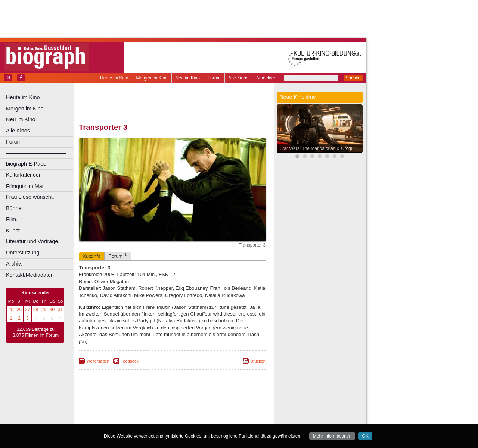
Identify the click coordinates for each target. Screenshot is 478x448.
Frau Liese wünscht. (30, 197)
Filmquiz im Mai (25, 186)
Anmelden (266, 78)
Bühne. (15, 208)
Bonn (131, 419)
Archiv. (14, 264)
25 (11, 310)
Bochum (115, 419)
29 (44, 310)
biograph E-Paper (27, 164)
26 (19, 310)
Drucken (258, 361)
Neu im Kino (188, 78)
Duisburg (227, 419)
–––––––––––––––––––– (36, 153)
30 (52, 310)
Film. (12, 219)
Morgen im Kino (152, 78)
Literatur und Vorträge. (33, 241)
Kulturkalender (23, 175)
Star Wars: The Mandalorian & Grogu (316, 148)
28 (36, 310)
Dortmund (182, 419)
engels (150, 412)
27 (27, 310)
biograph (112, 412)
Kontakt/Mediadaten (30, 275)
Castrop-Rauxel (154, 419)
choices (132, 412)
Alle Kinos (238, 78)
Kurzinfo (91, 256)
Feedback (130, 361)
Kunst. (14, 231)
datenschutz (203, 406)
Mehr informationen (332, 436)
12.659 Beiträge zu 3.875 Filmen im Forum (36, 332)
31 (60, 310)
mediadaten (230, 406)
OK (365, 436)
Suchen (353, 78)
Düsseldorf (205, 419)
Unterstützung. (24, 253)
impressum (176, 406)
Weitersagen (98, 361)
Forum (214, 78)
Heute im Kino (114, 78)
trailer (172, 412)
